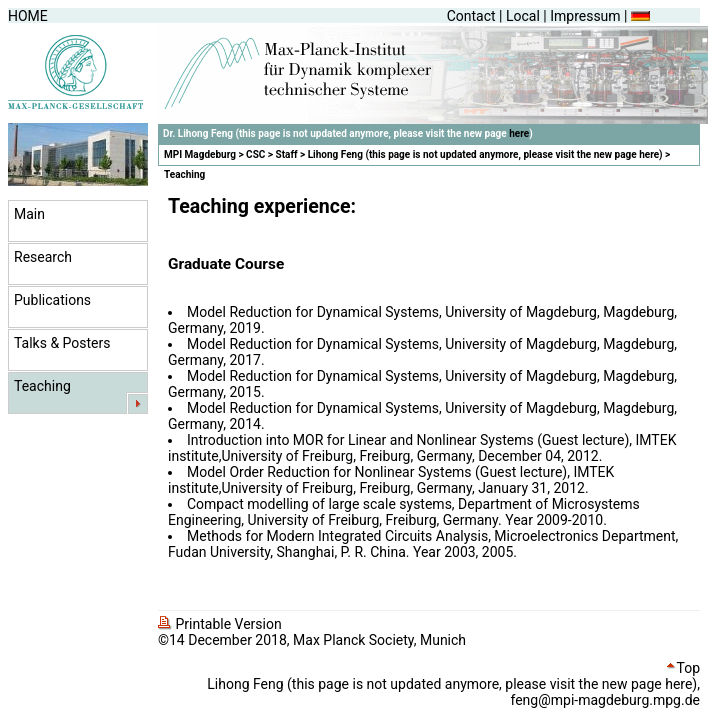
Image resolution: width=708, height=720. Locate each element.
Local (523, 16)
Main (29, 214)
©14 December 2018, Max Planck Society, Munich (312, 640)
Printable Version (220, 624)
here (519, 133)
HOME (28, 16)
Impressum (585, 16)
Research (43, 257)
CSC (255, 154)
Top (683, 668)
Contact (471, 16)
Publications (52, 300)
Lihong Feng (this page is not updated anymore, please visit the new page (473, 154)
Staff (287, 154)
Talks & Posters (62, 343)
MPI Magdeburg (200, 154)
